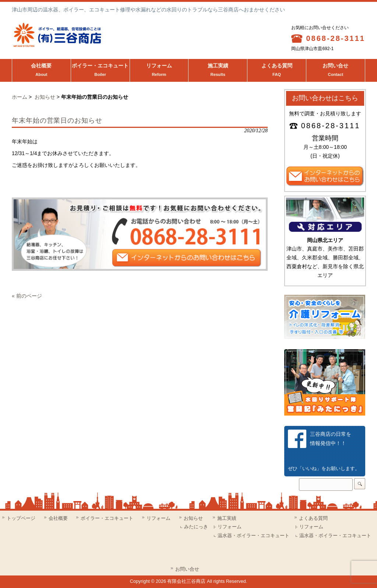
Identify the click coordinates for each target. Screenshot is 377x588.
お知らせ (45, 97)
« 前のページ (27, 296)
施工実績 (218, 71)
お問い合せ (336, 71)
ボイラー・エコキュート (100, 71)
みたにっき (196, 527)
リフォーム (159, 71)
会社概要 (41, 71)
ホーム (20, 97)
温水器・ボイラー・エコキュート (253, 536)
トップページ (21, 518)
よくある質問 (277, 71)
